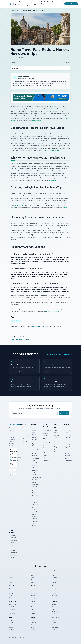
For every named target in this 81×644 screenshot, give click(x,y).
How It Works (29, 4)
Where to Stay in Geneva (34, 516)
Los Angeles (12, 591)
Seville (54, 593)
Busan (54, 623)
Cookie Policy (45, 457)
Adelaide (33, 614)
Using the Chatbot (13, 537)
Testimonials (56, 2)
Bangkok (55, 604)
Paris (32, 573)
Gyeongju (55, 627)
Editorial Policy (45, 434)
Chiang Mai (55, 607)
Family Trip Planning (67, 436)
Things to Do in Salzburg (34, 472)
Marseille (33, 578)
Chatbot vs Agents (13, 542)
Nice (32, 580)
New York (12, 589)
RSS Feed (46, 443)
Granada (55, 598)
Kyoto (11, 575)
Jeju (53, 625)
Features (22, 2)
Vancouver (34, 623)
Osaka (11, 578)
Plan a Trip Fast (67, 431)
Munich (11, 623)
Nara (11, 582)
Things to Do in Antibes (34, 491)
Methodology (46, 430)
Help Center (56, 441)
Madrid (54, 591)
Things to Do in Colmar (34, 432)
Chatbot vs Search (13, 556)
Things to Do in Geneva (34, 498)
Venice (54, 580)
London (33, 589)
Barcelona (55, 589)
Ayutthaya (55, 611)
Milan (54, 575)
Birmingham (34, 598)
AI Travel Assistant (56, 451)
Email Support (56, 431)
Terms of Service (45, 447)
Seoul (54, 620)
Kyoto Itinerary (34, 445)
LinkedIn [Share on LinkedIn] (26, 340)
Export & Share (67, 448)
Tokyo (11, 573)
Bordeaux (33, 582)
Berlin (11, 620)
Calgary (33, 627)
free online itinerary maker (38, 326)
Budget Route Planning (67, 442)
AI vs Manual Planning (67, 454)
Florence (55, 578)
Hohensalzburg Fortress (35, 478)
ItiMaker (14, 4)
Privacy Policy (45, 452)
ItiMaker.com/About (53, 311)
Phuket (54, 609)
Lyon (32, 575)
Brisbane (33, 609)
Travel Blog (43, 3)
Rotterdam (12, 607)
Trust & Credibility (46, 439)
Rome (18, 321)
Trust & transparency (65, 355)
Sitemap (45, 461)
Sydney (33, 604)
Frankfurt (12, 629)
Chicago (12, 593)
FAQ (63, 2)
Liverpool (33, 596)
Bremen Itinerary (34, 466)
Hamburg (12, 625)
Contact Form (56, 436)
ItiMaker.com (39, 237)
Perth (32, 611)
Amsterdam (12, 604)
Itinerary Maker (36, 4)
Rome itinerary (37, 121)
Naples (54, 582)
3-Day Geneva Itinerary (34, 510)
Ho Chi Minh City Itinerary (35, 461)
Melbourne (34, 607)
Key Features (13, 546)
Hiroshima (12, 580)
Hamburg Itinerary (34, 450)
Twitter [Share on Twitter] (13, 340)
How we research (51, 355)
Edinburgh (33, 591)
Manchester (34, 593)
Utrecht (11, 611)
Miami (11, 596)
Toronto (33, 620)
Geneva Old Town (34, 504)
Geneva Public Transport (34, 523)
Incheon (54, 629)
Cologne (12, 627)
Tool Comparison (68, 460)
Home (12, 11)
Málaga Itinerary (34, 455)
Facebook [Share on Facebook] (19, 340)
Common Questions (13, 551)
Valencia (54, 596)
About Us (24, 442)
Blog (18, 11)
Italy (13, 321)
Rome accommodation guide (53, 150)
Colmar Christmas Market (35, 439)
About (48, 2)
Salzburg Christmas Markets (34, 484)
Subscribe (64, 413)
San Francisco (13, 598)
